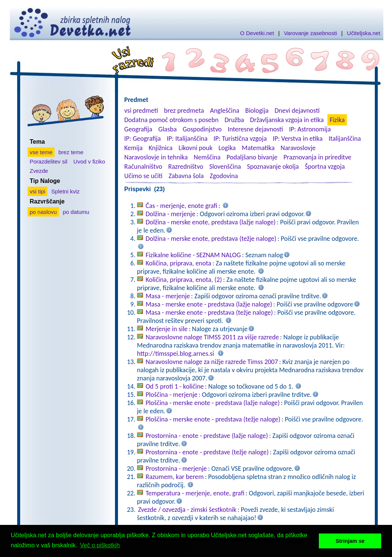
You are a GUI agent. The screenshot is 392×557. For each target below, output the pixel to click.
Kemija (133, 148)
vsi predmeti (141, 111)
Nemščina (207, 157)
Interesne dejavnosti (255, 129)
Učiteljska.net (363, 33)
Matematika (258, 148)
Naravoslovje (298, 148)
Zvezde (39, 171)
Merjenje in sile (167, 329)
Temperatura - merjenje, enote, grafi (195, 493)
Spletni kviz (65, 191)
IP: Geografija (143, 139)
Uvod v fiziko (89, 161)
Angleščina (224, 111)
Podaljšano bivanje (252, 157)
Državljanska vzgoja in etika (287, 120)
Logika (227, 148)
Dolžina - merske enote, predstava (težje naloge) (211, 239)
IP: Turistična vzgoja (240, 139)
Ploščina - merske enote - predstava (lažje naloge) (213, 403)
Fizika (337, 120)
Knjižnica (161, 148)
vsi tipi (38, 191)
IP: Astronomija (310, 129)
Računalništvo (143, 167)
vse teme (41, 152)
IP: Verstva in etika (298, 139)
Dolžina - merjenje (170, 214)
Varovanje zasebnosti (310, 33)
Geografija (138, 129)
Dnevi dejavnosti (297, 111)
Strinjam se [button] (350, 541)
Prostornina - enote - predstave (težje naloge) (207, 452)
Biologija (257, 111)
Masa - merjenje (168, 296)
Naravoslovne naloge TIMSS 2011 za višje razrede (212, 337)
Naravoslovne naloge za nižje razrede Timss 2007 (212, 362)
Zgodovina (224, 176)
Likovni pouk (195, 148)
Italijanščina (345, 139)
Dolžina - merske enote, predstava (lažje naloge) (211, 222)
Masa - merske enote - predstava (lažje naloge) (209, 304)
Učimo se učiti (144, 176)
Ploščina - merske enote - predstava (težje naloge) (213, 419)
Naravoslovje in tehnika (156, 157)
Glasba (167, 129)
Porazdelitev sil (49, 161)
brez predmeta (184, 111)
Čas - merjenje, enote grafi (181, 206)
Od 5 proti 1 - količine (175, 386)
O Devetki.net (257, 33)
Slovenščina (225, 167)
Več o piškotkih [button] (100, 545)
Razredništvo (186, 167)
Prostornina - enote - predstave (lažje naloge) (207, 436)
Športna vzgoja (325, 167)
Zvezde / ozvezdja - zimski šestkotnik (187, 510)
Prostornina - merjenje (176, 469)
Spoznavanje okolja (273, 167)
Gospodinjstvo (202, 129)
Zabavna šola (186, 176)
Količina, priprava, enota (178, 263)
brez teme (71, 152)
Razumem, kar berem (175, 477)
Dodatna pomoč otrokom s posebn (172, 120)
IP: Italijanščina (187, 139)
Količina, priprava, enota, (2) (184, 280)
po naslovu (43, 212)
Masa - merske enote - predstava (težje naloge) (209, 312)
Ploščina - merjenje (172, 395)
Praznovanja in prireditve (317, 157)
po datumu (76, 212)
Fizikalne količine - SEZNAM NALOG (193, 255)
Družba (234, 120)
